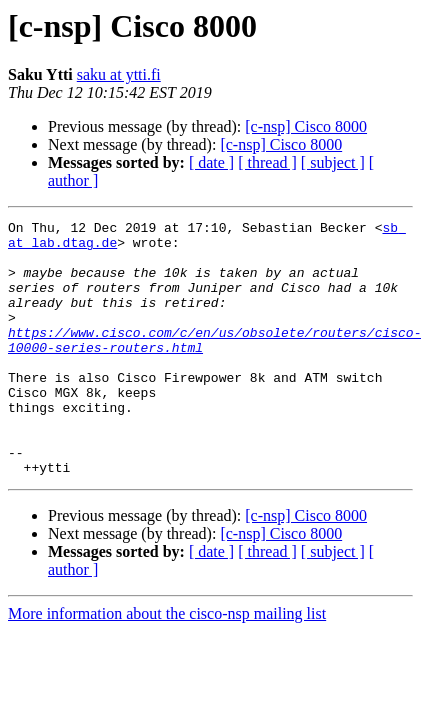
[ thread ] (267, 162)
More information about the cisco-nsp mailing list (167, 664)
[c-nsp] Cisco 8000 (306, 126)
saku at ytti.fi (119, 74)
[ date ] (211, 162)
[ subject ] (333, 162)
